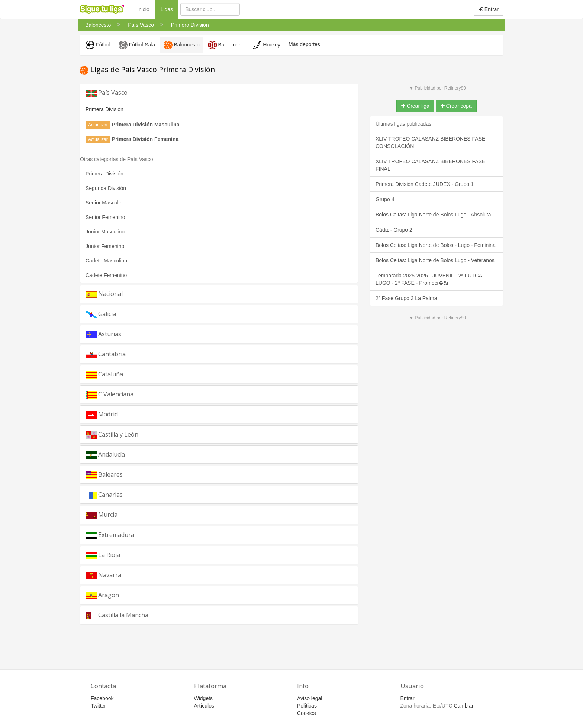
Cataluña (104, 374)
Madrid (102, 414)
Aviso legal (310, 698)
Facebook (102, 698)
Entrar (489, 9)
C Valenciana (109, 394)
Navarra (103, 575)
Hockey (266, 45)
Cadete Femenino (106, 275)
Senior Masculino (105, 203)
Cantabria (106, 354)
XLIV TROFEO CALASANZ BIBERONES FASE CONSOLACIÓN (430, 142)
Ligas (170, 9)
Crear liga (415, 106)
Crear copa (456, 106)
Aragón (102, 595)
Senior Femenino (105, 217)
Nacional (104, 294)
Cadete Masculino (106, 261)
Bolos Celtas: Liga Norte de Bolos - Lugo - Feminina (436, 245)
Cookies (307, 713)
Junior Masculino (105, 232)
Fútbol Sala (137, 45)
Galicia (101, 314)
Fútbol (98, 45)
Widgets (204, 698)
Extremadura (110, 535)
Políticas (307, 706)
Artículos (204, 706)
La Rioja (103, 555)
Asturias (103, 334)
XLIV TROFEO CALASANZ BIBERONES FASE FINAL (430, 165)
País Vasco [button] (107, 93)
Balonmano (226, 45)
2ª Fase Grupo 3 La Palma (406, 298)
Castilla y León (112, 434)
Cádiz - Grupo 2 (394, 230)
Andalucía (105, 455)
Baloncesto (182, 45)
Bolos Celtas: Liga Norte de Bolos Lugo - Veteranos (435, 260)
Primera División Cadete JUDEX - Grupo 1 (425, 184)
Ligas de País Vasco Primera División (147, 69)
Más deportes (304, 44)
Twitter (98, 706)
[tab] (219, 93)
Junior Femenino (105, 246)
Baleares (104, 475)
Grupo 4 (385, 199)
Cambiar (463, 706)
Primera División (104, 174)
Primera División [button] (104, 109)
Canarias (104, 495)
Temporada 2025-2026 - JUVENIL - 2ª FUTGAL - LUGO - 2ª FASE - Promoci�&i (432, 279)
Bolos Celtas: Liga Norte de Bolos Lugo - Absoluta (433, 215)
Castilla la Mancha (117, 615)
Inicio (143, 9)
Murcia (102, 515)
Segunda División (106, 188)
